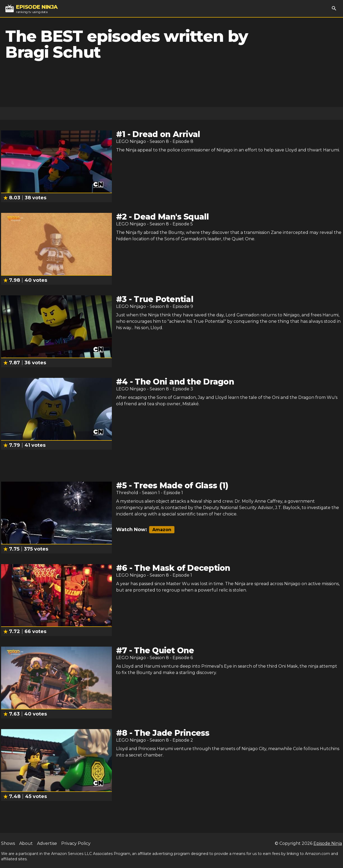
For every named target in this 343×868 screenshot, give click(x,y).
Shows (8, 843)
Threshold (127, 493)
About (26, 843)
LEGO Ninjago (131, 141)
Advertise (47, 843)
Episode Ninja (328, 843)
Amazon (162, 530)
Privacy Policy (76, 843)
